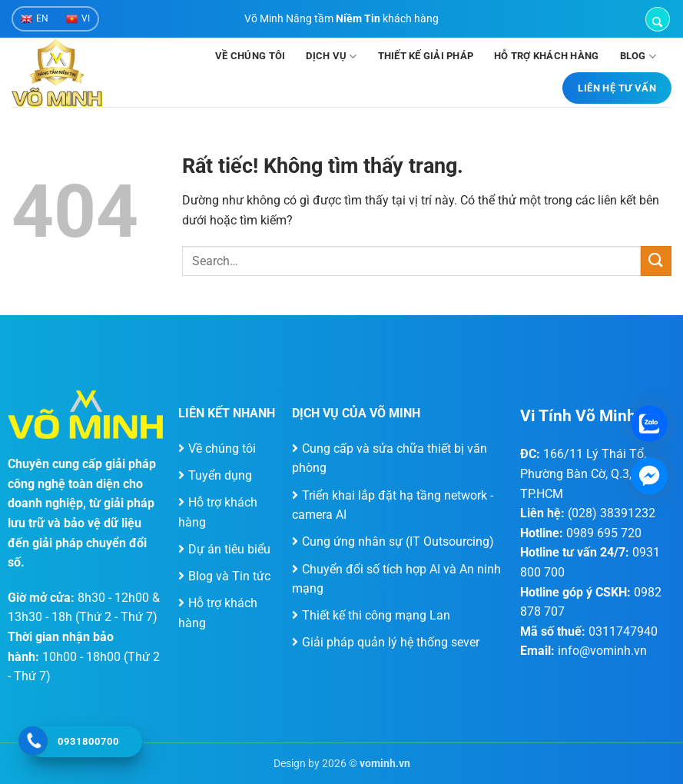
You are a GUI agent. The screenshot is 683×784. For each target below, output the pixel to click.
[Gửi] (656, 261)
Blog (638, 56)
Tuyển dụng (220, 475)
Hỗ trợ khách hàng (546, 56)
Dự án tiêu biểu (229, 549)
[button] (658, 19)
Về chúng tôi (250, 56)
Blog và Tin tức (229, 576)
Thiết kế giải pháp (426, 56)
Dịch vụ (331, 56)
